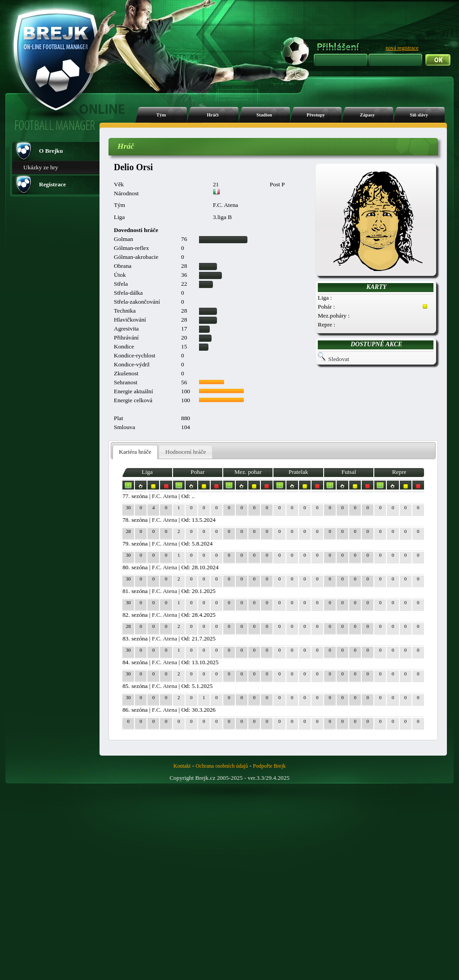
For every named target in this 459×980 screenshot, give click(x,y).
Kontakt (182, 766)
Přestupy (316, 115)
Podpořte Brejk (269, 766)
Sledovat (339, 359)
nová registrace (402, 48)
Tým (161, 115)
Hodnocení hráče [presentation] (186, 452)
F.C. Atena (165, 496)
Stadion (264, 115)
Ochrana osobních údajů (222, 766)
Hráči (212, 115)
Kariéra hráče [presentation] (135, 452)
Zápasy (367, 115)
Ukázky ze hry (41, 167)
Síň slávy (419, 115)
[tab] (135, 452)
